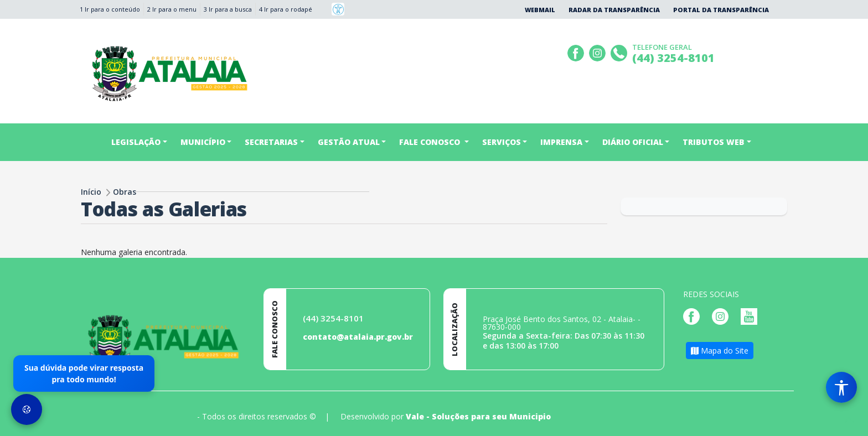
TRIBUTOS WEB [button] (714, 142)
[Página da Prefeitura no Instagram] (599, 52)
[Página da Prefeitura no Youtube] (752, 316)
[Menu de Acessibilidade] (841, 387)
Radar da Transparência (614, 10)
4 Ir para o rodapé (286, 9)
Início (91, 192)
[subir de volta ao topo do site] (849, 420)
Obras (125, 192)
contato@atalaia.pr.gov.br (358, 337)
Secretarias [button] (271, 142)
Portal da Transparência (721, 10)
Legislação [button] (136, 142)
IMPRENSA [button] (561, 142)
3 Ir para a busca (228, 9)
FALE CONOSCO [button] (431, 142)
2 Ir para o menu (172, 9)
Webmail (540, 10)
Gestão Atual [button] (349, 142)
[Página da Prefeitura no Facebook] (577, 52)
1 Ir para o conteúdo (110, 9)
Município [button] (203, 142)
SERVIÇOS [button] (502, 142)
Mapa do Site (720, 351)
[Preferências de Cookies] (27, 409)
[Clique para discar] (620, 52)
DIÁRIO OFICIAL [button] (633, 142)
